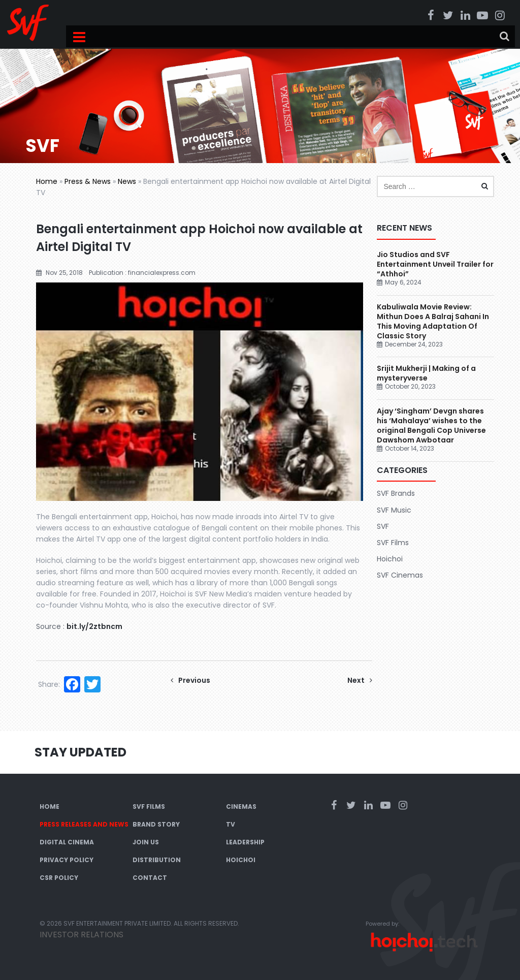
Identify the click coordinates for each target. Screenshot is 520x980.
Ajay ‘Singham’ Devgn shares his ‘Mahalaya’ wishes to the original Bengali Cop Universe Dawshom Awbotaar (431, 425)
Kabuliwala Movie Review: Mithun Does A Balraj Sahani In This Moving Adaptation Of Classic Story (433, 321)
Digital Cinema (67, 842)
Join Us (146, 842)
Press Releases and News (84, 824)
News (127, 181)
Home (47, 181)
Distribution (157, 860)
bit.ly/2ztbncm (94, 626)
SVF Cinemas (400, 575)
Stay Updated (80, 752)
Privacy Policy (67, 860)
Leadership (245, 842)
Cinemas (241, 807)
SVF (383, 526)
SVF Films (393, 543)
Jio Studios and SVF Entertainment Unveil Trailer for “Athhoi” (435, 264)
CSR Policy (59, 878)
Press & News (88, 181)
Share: (49, 684)
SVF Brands (396, 493)
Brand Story (156, 824)
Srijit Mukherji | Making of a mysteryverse (426, 373)
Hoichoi (390, 559)
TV (231, 824)
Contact (150, 878)
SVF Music (394, 510)
